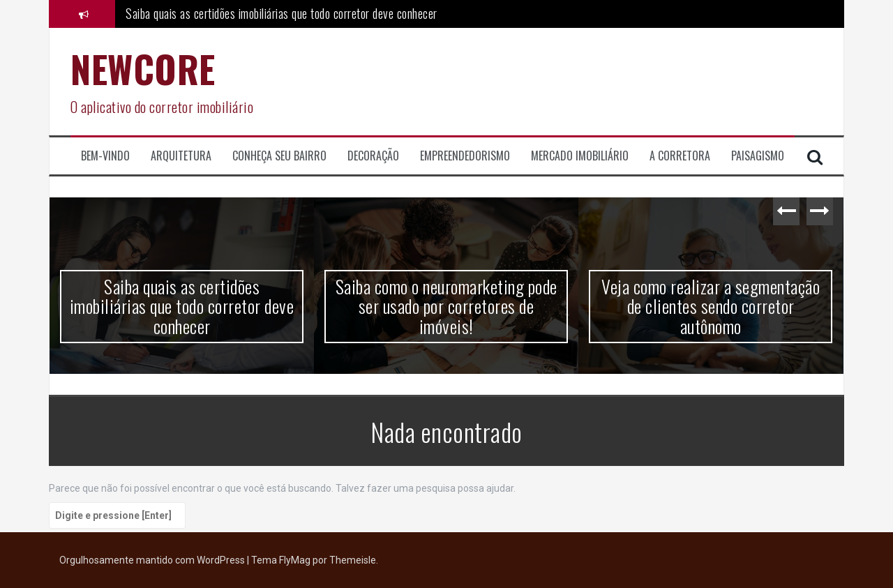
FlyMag (295, 560)
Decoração (373, 156)
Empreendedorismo (465, 156)
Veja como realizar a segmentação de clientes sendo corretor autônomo (711, 306)
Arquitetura (181, 156)
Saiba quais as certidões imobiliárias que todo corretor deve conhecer (282, 13)
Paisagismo (758, 156)
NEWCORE (143, 69)
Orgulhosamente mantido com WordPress (153, 560)
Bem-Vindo (105, 156)
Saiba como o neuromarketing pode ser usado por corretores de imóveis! (446, 306)
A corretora (680, 156)
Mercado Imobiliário (580, 156)
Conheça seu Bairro (279, 156)
